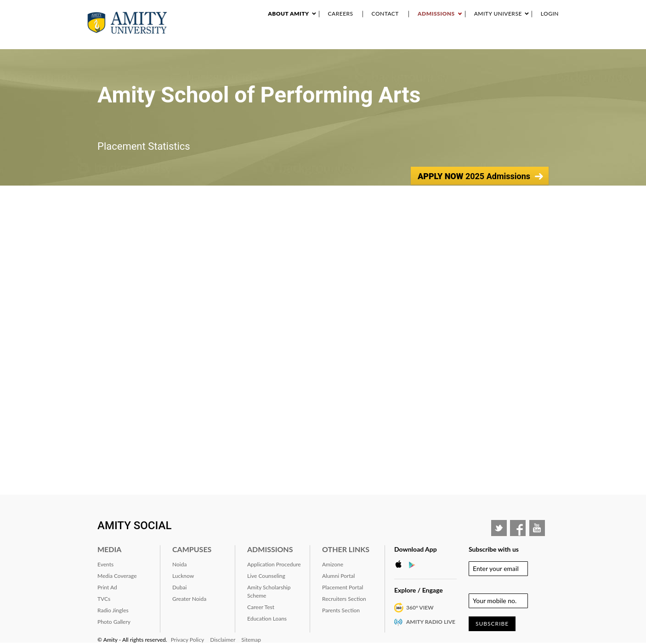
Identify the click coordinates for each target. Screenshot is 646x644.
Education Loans (267, 619)
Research (348, 41)
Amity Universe (498, 14)
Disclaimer (223, 640)
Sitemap (251, 640)
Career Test (261, 607)
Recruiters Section (344, 599)
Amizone (333, 564)
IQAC (555, 41)
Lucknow (183, 576)
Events (376, 41)
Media (109, 549)
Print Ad (107, 587)
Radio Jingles (113, 610)
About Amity (288, 14)
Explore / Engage (419, 590)
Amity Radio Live (431, 622)
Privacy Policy (187, 640)
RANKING (471, 41)
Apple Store (401, 565)
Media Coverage (117, 576)
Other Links (346, 549)
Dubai (179, 587)
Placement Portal (343, 587)
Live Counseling (266, 576)
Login (550, 14)
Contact (385, 14)
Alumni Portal (338, 576)
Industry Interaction (422, 41)
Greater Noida (189, 599)
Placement (529, 41)
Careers (341, 14)
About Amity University (259, 41)
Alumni (498, 41)
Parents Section (341, 610)
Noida (179, 564)
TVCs (104, 599)
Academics (314, 41)
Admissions (436, 14)
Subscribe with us (494, 549)
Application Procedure (274, 564)
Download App (416, 549)
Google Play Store (415, 565)
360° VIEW (420, 607)
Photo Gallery (114, 622)
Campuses (192, 549)
